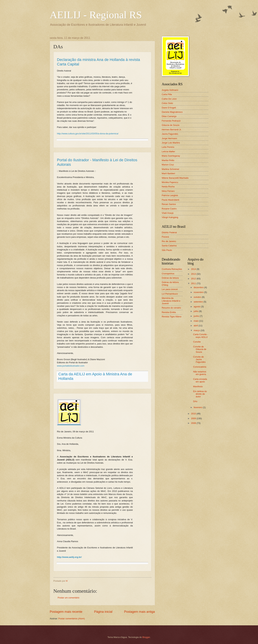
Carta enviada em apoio (200, 380)
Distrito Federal (169, 232)
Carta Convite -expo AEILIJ (201, 336)
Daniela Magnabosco (172, 112)
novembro (199, 292)
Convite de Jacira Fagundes (199, 359)
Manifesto (198, 386)
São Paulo (167, 250)
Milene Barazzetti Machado (175, 178)
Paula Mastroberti (171, 200)
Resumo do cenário (171, 308)
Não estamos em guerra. (200, 373)
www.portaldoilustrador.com (71, 366)
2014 (194, 269)
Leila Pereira (168, 147)
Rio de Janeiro (169, 241)
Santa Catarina (169, 246)
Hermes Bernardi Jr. (172, 130)
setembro (199, 302)
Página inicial (103, 612)
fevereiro (198, 407)
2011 (194, 283)
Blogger (146, 637)
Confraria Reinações (172, 269)
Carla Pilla (167, 94)
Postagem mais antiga (139, 612)
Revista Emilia (169, 312)
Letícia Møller (168, 152)
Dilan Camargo (169, 116)
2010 (194, 414)
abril (196, 326)
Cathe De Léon (169, 99)
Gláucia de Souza (171, 125)
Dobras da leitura (170, 278)
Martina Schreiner (171, 169)
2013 (194, 274)
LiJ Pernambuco (170, 294)
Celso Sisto (167, 103)
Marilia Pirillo (168, 160)
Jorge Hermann (170, 138)
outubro (198, 297)
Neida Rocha (168, 187)
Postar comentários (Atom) (72, 619)
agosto (197, 307)
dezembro (199, 287)
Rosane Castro (169, 209)
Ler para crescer (170, 289)
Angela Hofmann (170, 90)
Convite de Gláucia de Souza (200, 349)
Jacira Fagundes (170, 134)
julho (196, 311)
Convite (197, 342)
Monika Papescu (170, 182)
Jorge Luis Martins (171, 143)
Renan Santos (169, 204)
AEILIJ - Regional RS (96, 15)
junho (197, 316)
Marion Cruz (168, 165)
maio (196, 321)
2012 (194, 279)
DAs (195, 401)
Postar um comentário (69, 598)
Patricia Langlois (170, 195)
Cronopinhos (168, 274)
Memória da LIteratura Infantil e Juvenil (171, 301)
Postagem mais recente (66, 612)
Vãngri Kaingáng (170, 217)
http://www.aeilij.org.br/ (69, 557)
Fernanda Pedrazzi (171, 121)
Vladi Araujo (168, 213)
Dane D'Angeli (169, 108)
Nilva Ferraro (168, 191)
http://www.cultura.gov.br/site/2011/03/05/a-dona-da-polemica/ (88, 134)
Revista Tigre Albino (172, 317)
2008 (194, 423)
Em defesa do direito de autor (200, 394)
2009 (194, 418)
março (197, 330)
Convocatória (200, 367)
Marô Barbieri (168, 173)
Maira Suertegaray (171, 156)
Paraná (165, 237)
